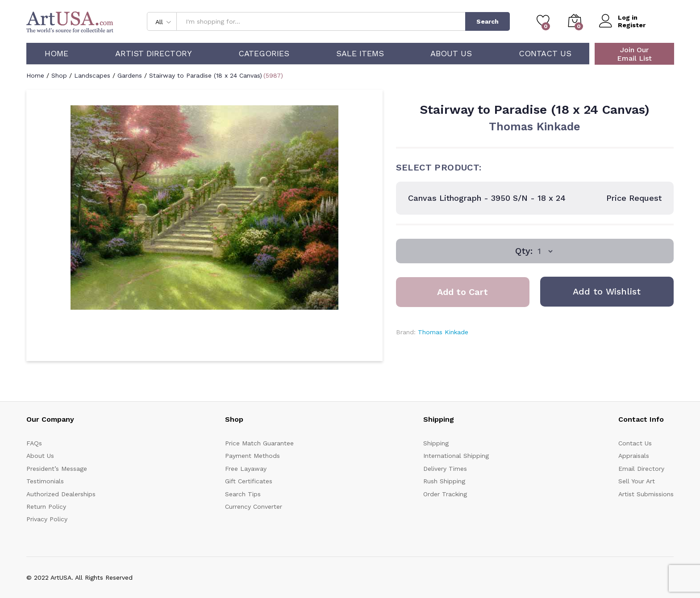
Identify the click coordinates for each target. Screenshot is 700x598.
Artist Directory (154, 54)
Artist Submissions (646, 494)
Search (487, 21)
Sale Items (360, 54)
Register (632, 25)
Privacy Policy (47, 519)
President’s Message (57, 469)
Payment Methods (252, 456)
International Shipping (456, 456)
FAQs (34, 443)
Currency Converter (254, 507)
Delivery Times (445, 469)
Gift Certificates (249, 481)
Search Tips (243, 494)
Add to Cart (462, 292)
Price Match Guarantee (259, 443)
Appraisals (634, 456)
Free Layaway (246, 469)
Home (56, 54)
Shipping (436, 443)
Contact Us (545, 54)
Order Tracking (445, 494)
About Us (451, 54)
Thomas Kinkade (535, 127)
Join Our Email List (634, 54)
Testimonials (45, 481)
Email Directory (641, 469)
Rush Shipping (444, 481)
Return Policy (46, 507)
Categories (264, 54)
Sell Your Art (637, 481)
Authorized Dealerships (61, 494)
